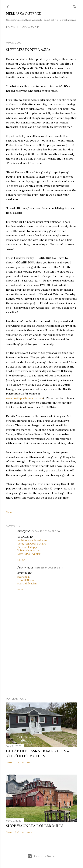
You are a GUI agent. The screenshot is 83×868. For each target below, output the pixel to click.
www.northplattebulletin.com (24, 398)
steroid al (23, 577)
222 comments (23, 762)
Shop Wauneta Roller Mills (35, 826)
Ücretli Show (26, 580)
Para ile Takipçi (27, 547)
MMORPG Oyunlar (29, 554)
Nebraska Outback (24, 14)
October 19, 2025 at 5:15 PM (50, 568)
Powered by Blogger (42, 856)
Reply (21, 560)
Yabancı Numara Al (29, 550)
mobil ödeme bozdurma (32, 540)
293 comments (23, 832)
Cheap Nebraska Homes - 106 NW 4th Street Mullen (38, 753)
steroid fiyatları (27, 583)
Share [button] (9, 512)
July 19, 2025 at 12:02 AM (48, 531)
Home (11, 27)
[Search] (75, 6)
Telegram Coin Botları (31, 544)
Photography (28, 27)
